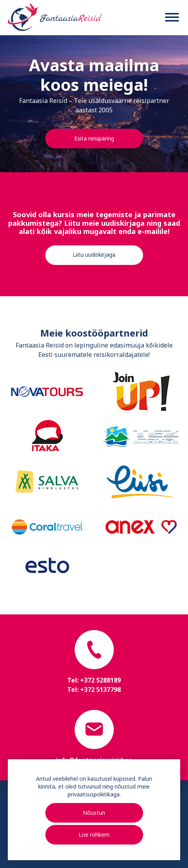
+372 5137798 (100, 690)
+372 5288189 (100, 680)
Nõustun (94, 813)
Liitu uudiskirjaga (94, 255)
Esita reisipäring (94, 138)
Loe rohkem (94, 835)
